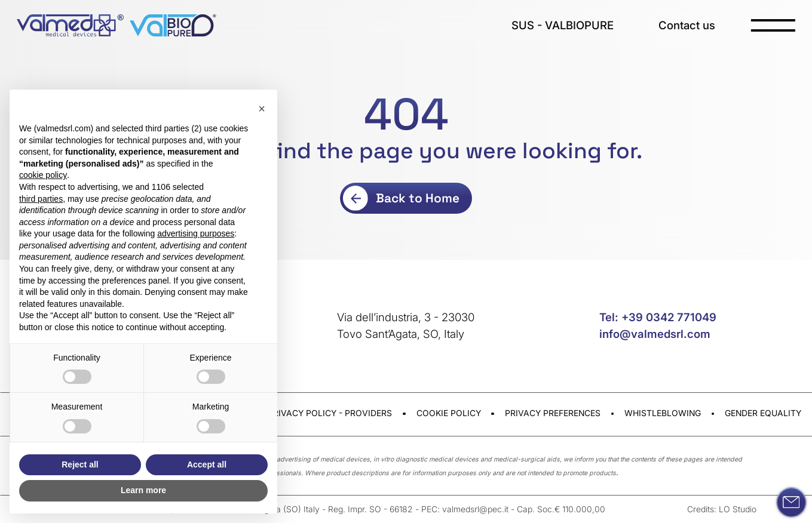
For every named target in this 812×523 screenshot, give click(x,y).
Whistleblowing (663, 413)
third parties (41, 199)
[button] (262, 109)
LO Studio (738, 509)
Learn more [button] (143, 490)
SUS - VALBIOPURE (563, 25)
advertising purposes (196, 233)
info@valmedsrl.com (655, 334)
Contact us (687, 25)
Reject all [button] (80, 464)
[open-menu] (773, 25)
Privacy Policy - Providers (330, 413)
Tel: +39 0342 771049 (658, 317)
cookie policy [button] (43, 175)
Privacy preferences (553, 413)
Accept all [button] (207, 464)
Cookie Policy (449, 413)
